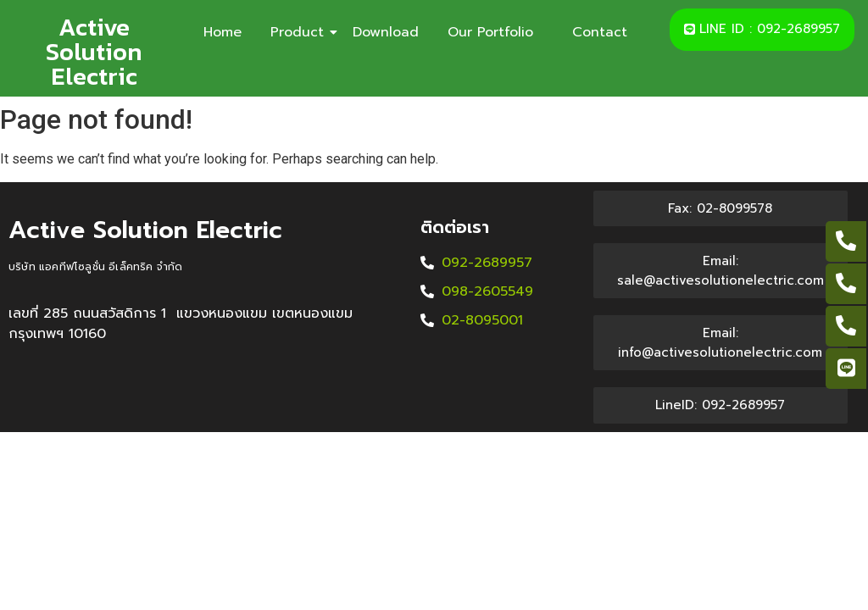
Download (386, 32)
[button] (762, 30)
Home (223, 32)
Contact (600, 32)
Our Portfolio (495, 32)
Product (300, 32)
